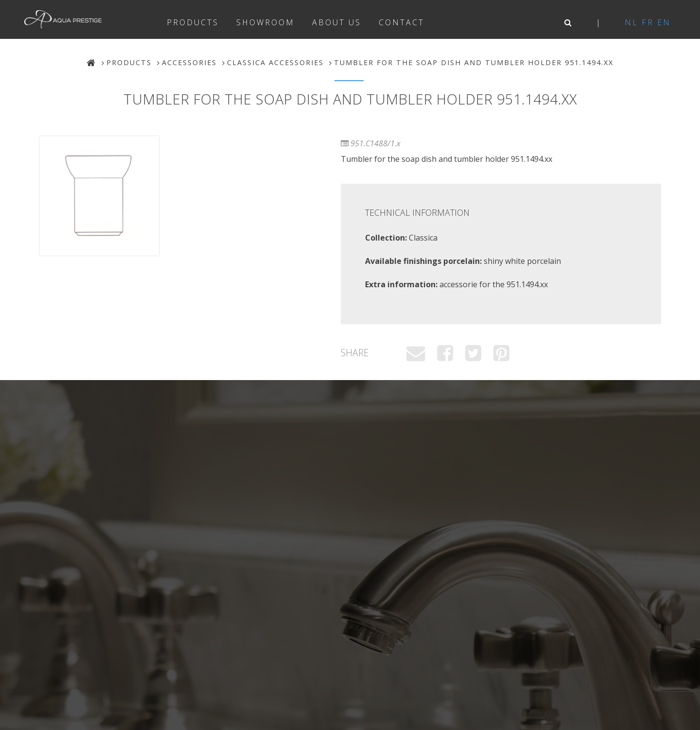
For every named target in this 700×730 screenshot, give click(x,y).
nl (631, 22)
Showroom (265, 22)
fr (648, 22)
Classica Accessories (275, 62)
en (664, 22)
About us (337, 22)
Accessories (189, 62)
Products (193, 22)
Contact (402, 22)
